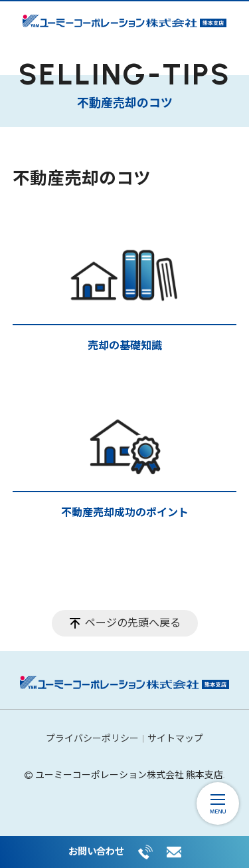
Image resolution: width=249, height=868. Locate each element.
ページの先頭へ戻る (133, 623)
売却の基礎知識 (125, 346)
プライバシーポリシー (92, 739)
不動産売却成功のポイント (125, 512)
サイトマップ (175, 739)
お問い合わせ (96, 851)
